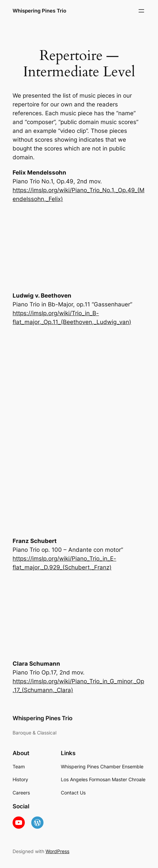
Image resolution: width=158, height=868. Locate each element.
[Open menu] (141, 11)
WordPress (57, 851)
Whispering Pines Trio (39, 11)
